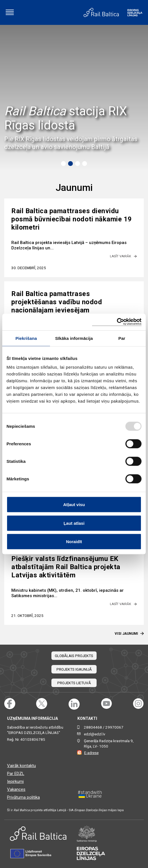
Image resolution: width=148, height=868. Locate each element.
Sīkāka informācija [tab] (74, 338)
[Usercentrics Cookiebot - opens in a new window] (117, 322)
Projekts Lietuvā (74, 683)
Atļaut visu (74, 505)
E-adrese (91, 753)
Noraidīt (74, 542)
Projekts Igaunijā (74, 669)
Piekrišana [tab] (26, 338)
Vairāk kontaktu (21, 766)
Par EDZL (16, 774)
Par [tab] (122, 338)
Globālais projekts (74, 656)
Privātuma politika (23, 797)
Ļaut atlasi (74, 523)
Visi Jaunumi (129, 634)
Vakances (16, 789)
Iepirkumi (15, 781)
